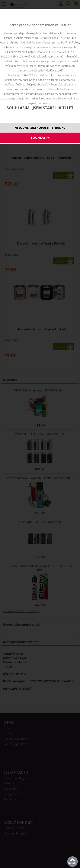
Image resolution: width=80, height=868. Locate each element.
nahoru (73, 862)
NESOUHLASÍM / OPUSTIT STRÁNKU (40, 128)
